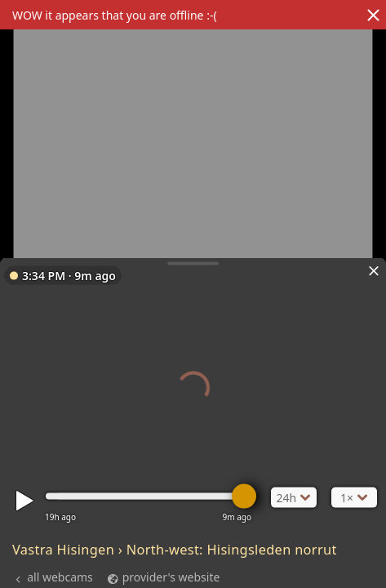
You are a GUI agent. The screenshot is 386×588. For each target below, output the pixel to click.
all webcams (60, 577)
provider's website (171, 577)
